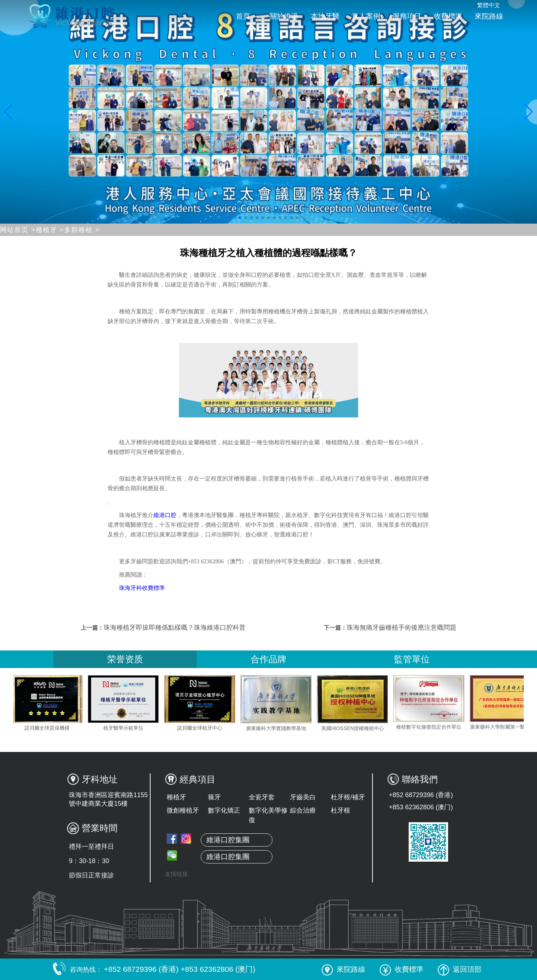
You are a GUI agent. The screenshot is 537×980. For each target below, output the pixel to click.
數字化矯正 (224, 810)
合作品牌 (268, 659)
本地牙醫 (325, 16)
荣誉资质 (125, 659)
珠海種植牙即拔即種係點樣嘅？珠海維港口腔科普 (175, 628)
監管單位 (412, 659)
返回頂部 (460, 969)
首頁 (243, 16)
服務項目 (407, 16)
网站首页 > (18, 230)
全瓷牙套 (262, 797)
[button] (240, 218)
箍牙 (214, 797)
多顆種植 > (82, 230)
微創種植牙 (183, 810)
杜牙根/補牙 (348, 797)
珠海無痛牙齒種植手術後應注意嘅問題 (401, 628)
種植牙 (176, 797)
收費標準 (448, 16)
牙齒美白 (303, 797)
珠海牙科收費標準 (142, 588)
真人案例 (366, 16)
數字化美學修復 (268, 815)
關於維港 (284, 16)
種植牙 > (50, 230)
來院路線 (489, 16)
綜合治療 (303, 810)
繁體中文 (489, 5)
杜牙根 (341, 810)
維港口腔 (165, 515)
